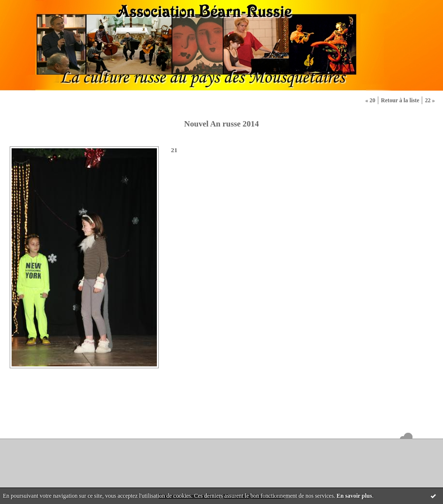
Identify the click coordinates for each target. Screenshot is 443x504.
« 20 (370, 101)
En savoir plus (354, 496)
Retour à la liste (400, 101)
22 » (430, 101)
